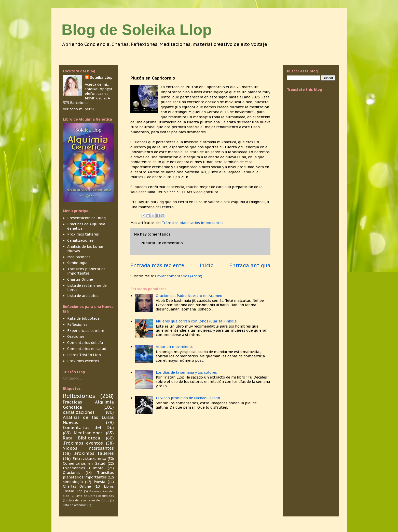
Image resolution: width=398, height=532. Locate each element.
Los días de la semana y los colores (186, 372)
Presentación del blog (86, 218)
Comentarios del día (85, 343)
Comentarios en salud (87, 349)
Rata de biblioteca (83, 318)
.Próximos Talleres (94, 453)
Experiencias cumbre (86, 331)
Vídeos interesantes (88, 448)
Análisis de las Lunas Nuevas (85, 249)
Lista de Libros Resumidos (95, 496)
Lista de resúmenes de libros (87, 288)
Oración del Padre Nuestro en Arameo (189, 296)
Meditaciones (79, 257)
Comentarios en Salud (84, 463)
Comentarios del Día (88, 427)
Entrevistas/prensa (89, 459)
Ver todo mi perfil (78, 109)
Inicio (207, 265)
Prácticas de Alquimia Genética (86, 226)
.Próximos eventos (83, 443)
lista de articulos (75, 505)
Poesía (99, 482)
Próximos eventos (83, 361)
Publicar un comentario (162, 243)
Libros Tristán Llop (84, 355)
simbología (73, 482)
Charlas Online (80, 279)
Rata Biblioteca (82, 438)
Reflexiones (77, 325)
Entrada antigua (250, 265)
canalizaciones (79, 412)
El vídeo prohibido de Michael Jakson (188, 398)
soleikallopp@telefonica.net (99, 91)
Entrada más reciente (157, 265)
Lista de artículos (83, 296)
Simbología (77, 263)
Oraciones (76, 336)
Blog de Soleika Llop (137, 30)
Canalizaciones (80, 240)
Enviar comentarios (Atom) (179, 276)
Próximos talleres (83, 234)
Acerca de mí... (97, 84)
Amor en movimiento (175, 347)
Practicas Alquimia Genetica (88, 405)
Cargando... (72, 378)
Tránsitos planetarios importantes (193, 223)
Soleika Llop (101, 77)
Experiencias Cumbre (83, 468)
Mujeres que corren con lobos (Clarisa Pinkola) (197, 321)
